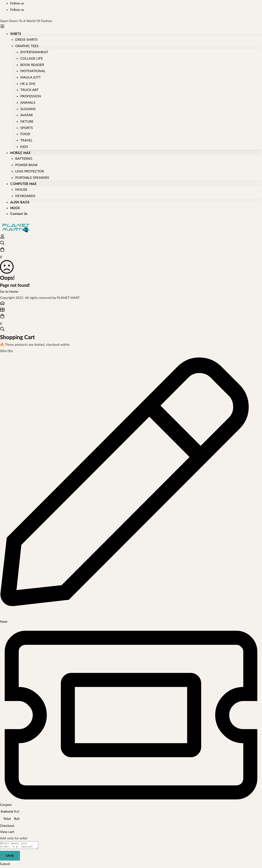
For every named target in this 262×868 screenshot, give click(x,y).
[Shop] (131, 311)
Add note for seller (14, 838)
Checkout (7, 825)
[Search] (131, 244)
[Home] (131, 304)
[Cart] (131, 253)
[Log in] (2, 237)
